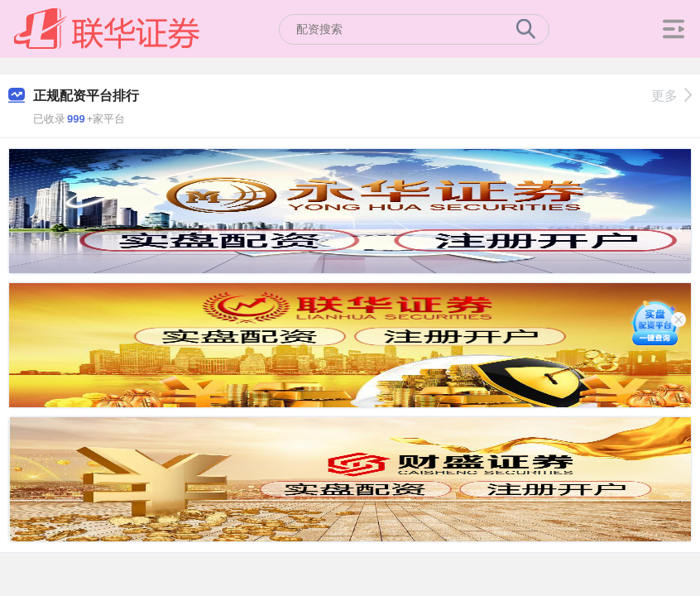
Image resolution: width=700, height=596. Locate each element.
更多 (671, 96)
